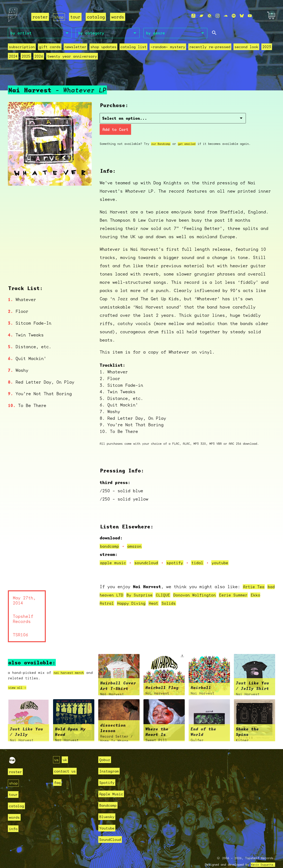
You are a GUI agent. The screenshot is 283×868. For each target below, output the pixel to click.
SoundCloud (112, 830)
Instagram (111, 762)
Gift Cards (50, 48)
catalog (97, 17)
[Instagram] (218, 16)
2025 (26, 57)
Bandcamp (109, 796)
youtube (227, 553)
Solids (187, 594)
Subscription (22, 48)
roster (40, 17)
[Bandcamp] (201, 16)
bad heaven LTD (118, 585)
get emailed (190, 134)
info (14, 819)
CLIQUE (178, 585)
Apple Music (113, 785)
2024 (13, 57)
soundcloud (149, 553)
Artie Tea (255, 577)
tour (76, 17)
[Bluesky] (242, 16)
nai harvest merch (72, 663)
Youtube (108, 819)
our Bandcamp (162, 134)
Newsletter (75, 48)
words (118, 17)
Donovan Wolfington (212, 585)
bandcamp (110, 537)
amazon (137, 537)
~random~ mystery (168, 48)
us (57, 750)
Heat (171, 594)
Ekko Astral (114, 594)
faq (58, 773)
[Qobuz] (209, 16)
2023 (267, 48)
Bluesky (108, 807)
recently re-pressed (210, 48)
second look (246, 48)
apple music (114, 553)
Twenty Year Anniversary (72, 57)
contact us (67, 762)
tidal (203, 553)
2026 (39, 57)
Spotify (108, 773)
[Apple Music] (193, 16)
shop (59, 17)
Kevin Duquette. (261, 855)
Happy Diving (147, 594)
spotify (180, 553)
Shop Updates (103, 48)
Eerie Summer (254, 585)
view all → (19, 678)
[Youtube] (250, 16)
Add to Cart (207, 120)
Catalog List (133, 48)
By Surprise (153, 585)
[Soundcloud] (226, 16)
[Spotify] (234, 16)
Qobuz (106, 750)
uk (66, 750)
